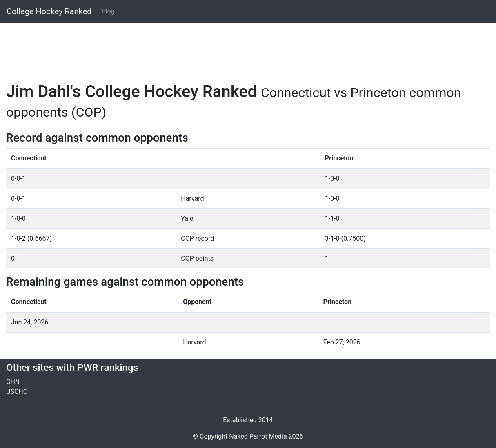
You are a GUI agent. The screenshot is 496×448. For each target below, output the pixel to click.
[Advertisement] (248, 48)
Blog (108, 11)
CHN (13, 382)
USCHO (17, 391)
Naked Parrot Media (258, 436)
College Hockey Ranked (49, 11)
